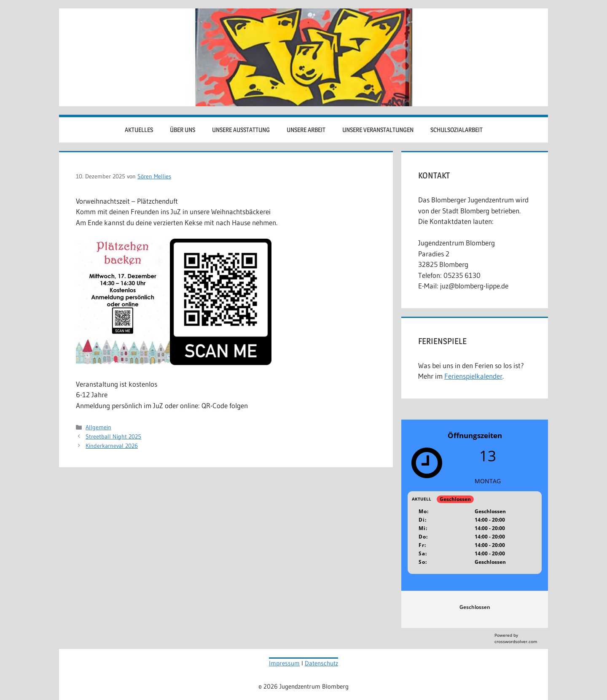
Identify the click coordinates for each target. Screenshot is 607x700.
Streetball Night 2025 (113, 436)
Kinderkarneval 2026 (112, 446)
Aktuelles (139, 130)
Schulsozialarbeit (457, 130)
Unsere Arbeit (306, 130)
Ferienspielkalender (473, 376)
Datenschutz (321, 663)
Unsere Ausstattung (241, 130)
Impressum (284, 663)
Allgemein (98, 427)
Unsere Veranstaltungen (378, 130)
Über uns (183, 130)
